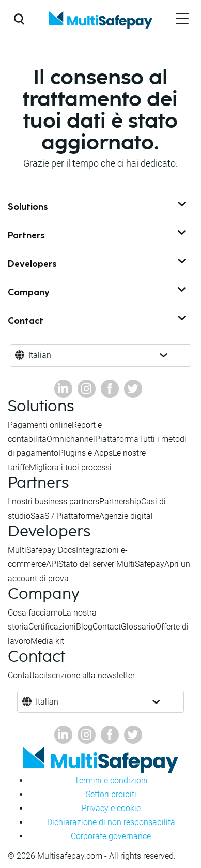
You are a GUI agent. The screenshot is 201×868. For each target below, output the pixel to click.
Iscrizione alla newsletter (90, 675)
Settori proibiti (111, 794)
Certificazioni (52, 627)
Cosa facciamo (35, 613)
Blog (84, 627)
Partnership (120, 502)
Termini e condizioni (111, 780)
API (52, 564)
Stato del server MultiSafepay (111, 564)
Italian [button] (40, 355)
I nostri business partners (53, 502)
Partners (98, 236)
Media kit (47, 641)
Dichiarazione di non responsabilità (111, 822)
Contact (98, 321)
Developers (98, 264)
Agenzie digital (126, 516)
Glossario (138, 627)
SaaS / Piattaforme (65, 516)
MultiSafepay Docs (42, 550)
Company (98, 293)
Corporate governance (111, 836)
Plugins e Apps (86, 453)
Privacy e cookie (111, 808)
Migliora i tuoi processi (70, 467)
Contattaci (27, 675)
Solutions (98, 207)
